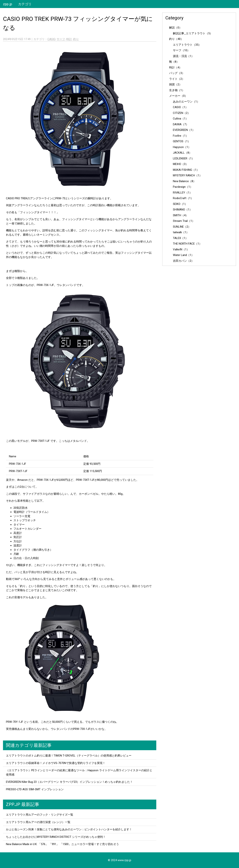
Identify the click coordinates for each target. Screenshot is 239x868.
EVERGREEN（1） (184, 130)
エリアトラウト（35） (187, 45)
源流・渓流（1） (183, 56)
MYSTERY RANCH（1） (187, 175)
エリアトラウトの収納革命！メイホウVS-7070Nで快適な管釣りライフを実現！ (56, 763)
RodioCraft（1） (183, 198)
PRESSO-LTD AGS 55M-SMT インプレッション (35, 789)
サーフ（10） (181, 50)
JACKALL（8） (182, 153)
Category (174, 18)
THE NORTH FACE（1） (187, 244)
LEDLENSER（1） (184, 158)
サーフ (61, 39)
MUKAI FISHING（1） (186, 170)
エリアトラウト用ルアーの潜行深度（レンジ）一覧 (38, 822)
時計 (69, 39)
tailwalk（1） (181, 232)
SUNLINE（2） (182, 227)
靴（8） (174, 62)
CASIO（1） (180, 107)
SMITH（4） (181, 215)
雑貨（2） (176, 84)
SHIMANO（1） (183, 210)
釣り (76, 39)
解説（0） (176, 28)
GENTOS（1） (182, 141)
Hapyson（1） (182, 147)
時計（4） (176, 67)
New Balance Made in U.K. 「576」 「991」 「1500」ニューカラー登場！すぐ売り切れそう (62, 844)
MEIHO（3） (181, 164)
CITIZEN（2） (182, 113)
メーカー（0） (178, 96)
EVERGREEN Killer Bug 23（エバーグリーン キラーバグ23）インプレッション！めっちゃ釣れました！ (69, 782)
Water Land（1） (183, 255)
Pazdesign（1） (183, 187)
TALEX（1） (180, 238)
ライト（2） (177, 79)
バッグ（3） (177, 73)
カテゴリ (25, 4)
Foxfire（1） (181, 136)
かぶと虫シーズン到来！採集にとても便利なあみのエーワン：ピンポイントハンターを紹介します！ (69, 829)
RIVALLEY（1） (183, 193)
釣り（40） (176, 39)
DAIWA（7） (181, 124)
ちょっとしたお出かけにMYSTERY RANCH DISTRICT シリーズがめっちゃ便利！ (56, 837)
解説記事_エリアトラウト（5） (193, 33)
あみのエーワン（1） (186, 102)
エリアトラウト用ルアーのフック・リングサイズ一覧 (40, 815)
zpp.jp (8, 4)
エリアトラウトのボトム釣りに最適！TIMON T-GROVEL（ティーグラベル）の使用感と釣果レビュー (69, 756)
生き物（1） (177, 90)
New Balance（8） (184, 181)
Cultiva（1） (181, 119)
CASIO (51, 39)
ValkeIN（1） (181, 249)
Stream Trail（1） (184, 221)
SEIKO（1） (180, 204)
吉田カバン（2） (183, 261)
